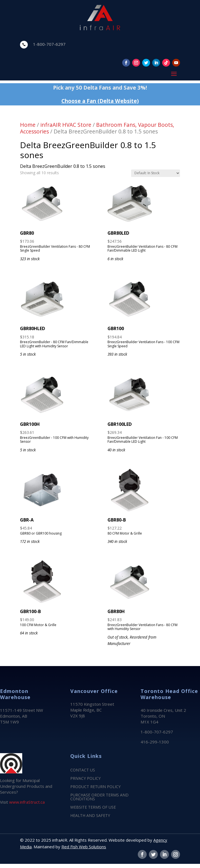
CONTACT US (83, 770)
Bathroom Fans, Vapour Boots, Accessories (97, 128)
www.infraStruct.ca (27, 802)
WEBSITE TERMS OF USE (93, 808)
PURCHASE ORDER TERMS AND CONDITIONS (99, 797)
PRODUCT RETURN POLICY (95, 787)
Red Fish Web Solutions (84, 847)
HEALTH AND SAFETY (90, 816)
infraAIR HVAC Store (66, 125)
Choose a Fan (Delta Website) (100, 101)
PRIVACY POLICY (85, 779)
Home (28, 125)
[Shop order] (156, 173)
